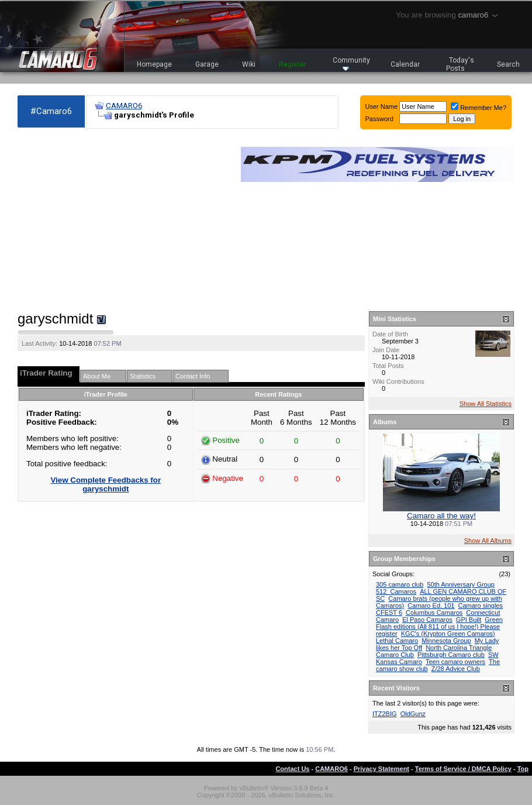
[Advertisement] (123, 220)
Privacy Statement (381, 769)
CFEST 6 (389, 613)
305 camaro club (400, 584)
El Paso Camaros (427, 620)
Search (508, 64)
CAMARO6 (124, 106)
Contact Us (292, 769)
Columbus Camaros (434, 613)
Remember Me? (479, 108)
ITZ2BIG (385, 714)
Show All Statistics (486, 404)
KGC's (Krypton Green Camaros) (448, 634)
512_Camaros (396, 591)
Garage (207, 64)
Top (523, 769)
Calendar (405, 64)
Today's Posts (460, 64)
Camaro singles (481, 606)
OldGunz (413, 714)
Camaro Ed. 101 (431, 606)
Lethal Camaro (397, 641)
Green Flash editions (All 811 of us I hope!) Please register (439, 627)
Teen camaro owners (455, 662)
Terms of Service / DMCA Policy (463, 769)
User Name (382, 106)
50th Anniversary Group (461, 584)
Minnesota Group (446, 641)
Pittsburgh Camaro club (451, 655)
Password (379, 119)
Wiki (249, 64)
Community (351, 63)
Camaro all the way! (441, 516)
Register (293, 64)
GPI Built (469, 620)
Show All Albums (488, 541)
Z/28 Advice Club (456, 669)
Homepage (154, 64)
